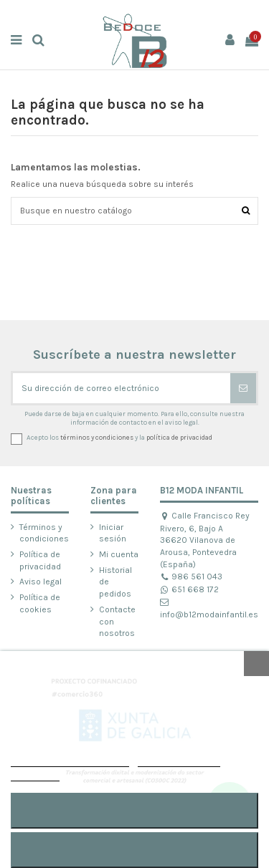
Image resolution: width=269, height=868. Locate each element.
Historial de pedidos (115, 582)
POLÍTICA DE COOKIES (70, 760)
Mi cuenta (119, 554)
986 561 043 (191, 577)
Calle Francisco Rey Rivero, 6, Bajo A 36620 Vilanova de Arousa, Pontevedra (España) (205, 540)
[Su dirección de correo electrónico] (122, 388)
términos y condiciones (97, 437)
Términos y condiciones (44, 533)
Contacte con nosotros (117, 622)
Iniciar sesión (113, 533)
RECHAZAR (134, 850)
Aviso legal (41, 582)
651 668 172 (189, 589)
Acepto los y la (119, 437)
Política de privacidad (40, 560)
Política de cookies (40, 603)
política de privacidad (179, 437)
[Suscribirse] (243, 388)
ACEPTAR (134, 810)
